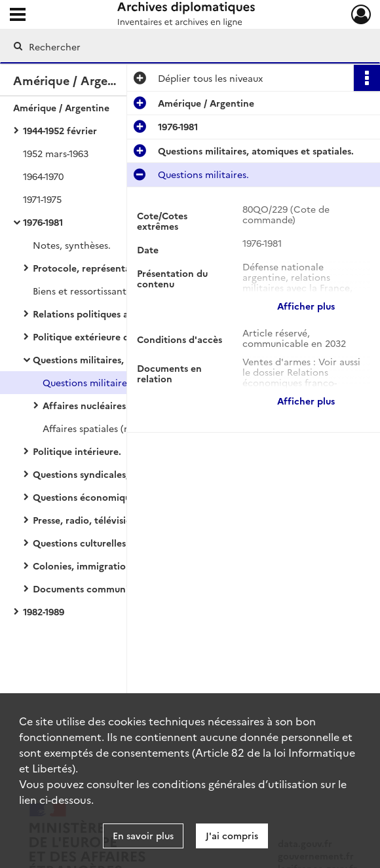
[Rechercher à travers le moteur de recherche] (179, 46)
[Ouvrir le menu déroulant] (18, 16)
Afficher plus (306, 306)
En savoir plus (143, 835)
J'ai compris (232, 835)
